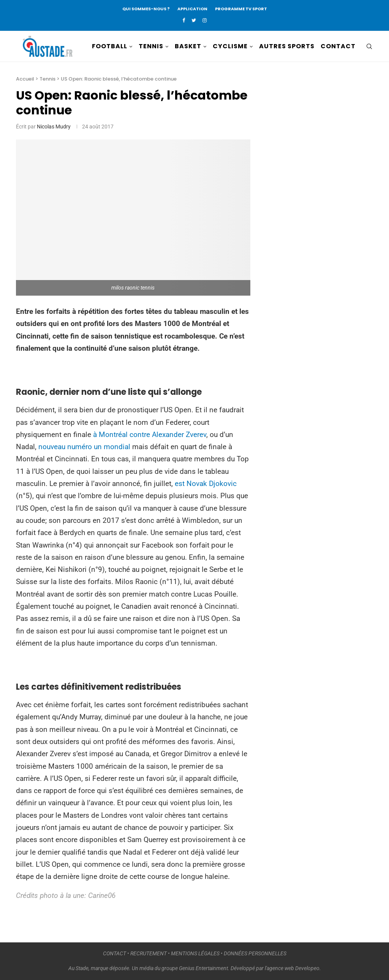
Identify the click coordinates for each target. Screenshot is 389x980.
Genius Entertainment (203, 968)
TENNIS (151, 46)
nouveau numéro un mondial (85, 447)
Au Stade (78, 968)
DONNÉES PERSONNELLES (255, 953)
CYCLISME (230, 46)
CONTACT (338, 46)
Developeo (307, 968)
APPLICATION (192, 9)
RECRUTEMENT (149, 953)
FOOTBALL (110, 46)
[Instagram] (205, 20)
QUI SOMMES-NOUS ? (146, 9)
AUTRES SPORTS (287, 46)
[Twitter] (194, 20)
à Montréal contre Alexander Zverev (150, 435)
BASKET (188, 46)
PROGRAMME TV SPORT (241, 9)
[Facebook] (184, 20)
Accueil (25, 79)
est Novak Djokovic (206, 484)
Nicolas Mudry (54, 127)
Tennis (47, 79)
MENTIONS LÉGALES (195, 953)
